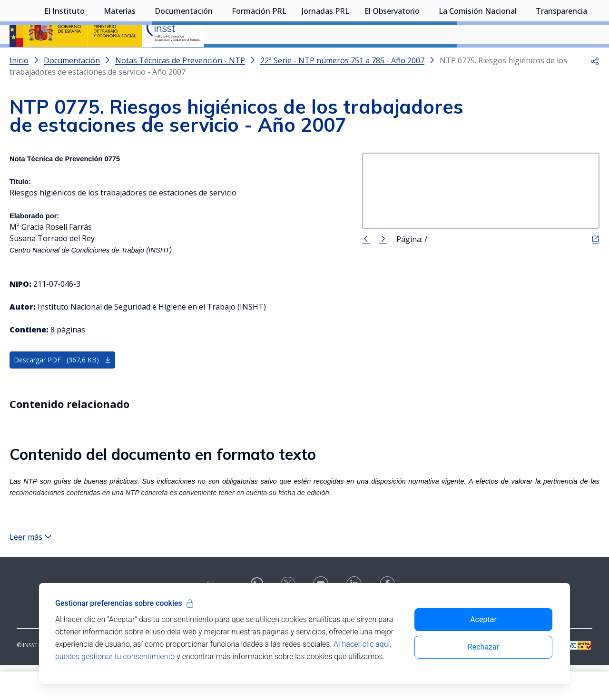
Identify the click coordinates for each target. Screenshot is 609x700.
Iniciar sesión (564, 21)
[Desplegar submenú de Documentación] (217, 58)
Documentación (184, 59)
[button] (595, 86)
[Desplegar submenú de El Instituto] (89, 58)
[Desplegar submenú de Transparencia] (592, 58)
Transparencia (561, 59)
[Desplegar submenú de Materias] (140, 58)
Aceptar (483, 619)
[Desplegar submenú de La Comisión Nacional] (521, 58)
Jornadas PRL (325, 59)
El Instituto (64, 59)
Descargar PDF (63, 385)
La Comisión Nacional (478, 59)
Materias (120, 59)
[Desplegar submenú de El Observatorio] (424, 58)
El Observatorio (392, 59)
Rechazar (483, 647)
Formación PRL (259, 59)
